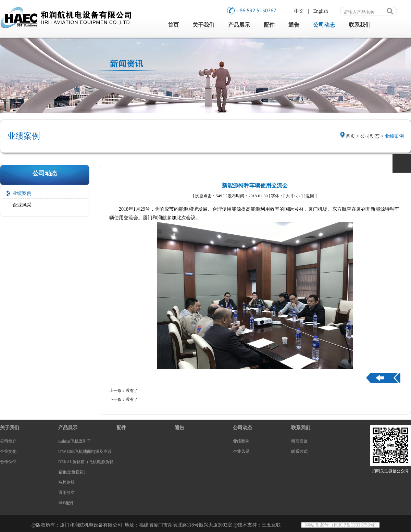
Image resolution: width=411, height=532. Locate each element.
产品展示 (239, 25)
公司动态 (324, 25)
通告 (294, 25)
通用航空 (66, 493)
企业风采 (22, 205)
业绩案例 (22, 193)
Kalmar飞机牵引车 (75, 441)
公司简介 (8, 441)
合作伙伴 (8, 462)
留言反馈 (299, 441)
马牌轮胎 (66, 482)
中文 (299, 11)
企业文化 (8, 451)
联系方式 (299, 451)
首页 (173, 25)
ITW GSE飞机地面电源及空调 (85, 451)
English (321, 11)
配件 (269, 25)
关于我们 (203, 25)
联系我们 (360, 25)
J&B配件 (66, 503)
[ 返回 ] (310, 196)
